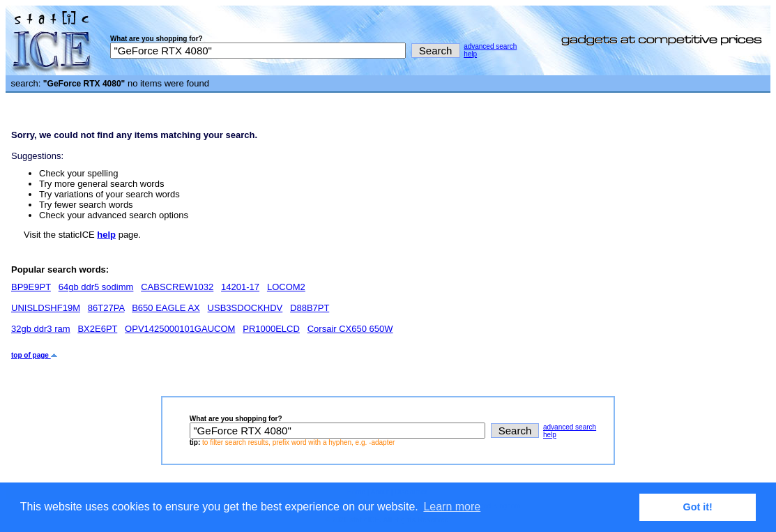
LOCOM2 (286, 287)
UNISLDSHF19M (46, 308)
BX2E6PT (97, 329)
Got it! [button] (698, 507)
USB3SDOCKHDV (245, 308)
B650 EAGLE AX (166, 308)
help (470, 54)
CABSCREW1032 (177, 287)
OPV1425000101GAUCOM (180, 329)
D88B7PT (310, 308)
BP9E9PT (31, 287)
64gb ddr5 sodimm (96, 287)
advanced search (490, 46)
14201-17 (240, 287)
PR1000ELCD (271, 329)
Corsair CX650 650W (350, 329)
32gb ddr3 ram (41, 329)
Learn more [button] (452, 507)
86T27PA (106, 308)
